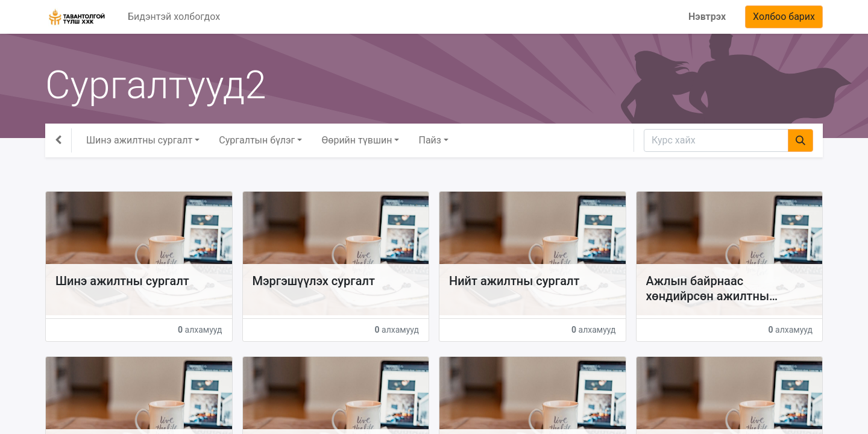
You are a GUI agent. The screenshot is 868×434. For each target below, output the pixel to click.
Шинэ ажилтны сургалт (122, 281)
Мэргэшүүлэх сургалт (314, 281)
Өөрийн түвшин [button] (357, 140)
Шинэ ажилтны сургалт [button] (139, 140)
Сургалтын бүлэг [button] (257, 140)
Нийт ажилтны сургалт (514, 281)
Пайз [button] (429, 140)
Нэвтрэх (707, 17)
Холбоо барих (784, 17)
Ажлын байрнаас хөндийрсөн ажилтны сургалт (708, 289)
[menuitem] (174, 17)
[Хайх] (800, 140)
